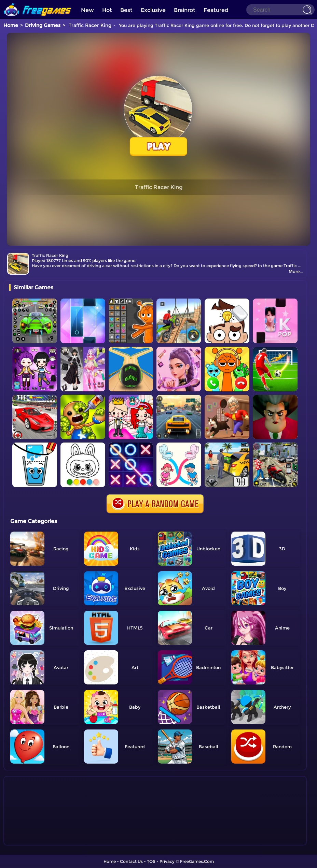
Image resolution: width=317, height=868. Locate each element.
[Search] (280, 10)
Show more (32, 840)
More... (296, 271)
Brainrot (185, 10)
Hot (107, 10)
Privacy (167, 861)
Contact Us (131, 861)
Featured (216, 10)
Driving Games (43, 25)
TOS (151, 861)
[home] (38, 3)
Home (11, 25)
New (87, 10)
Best (126, 10)
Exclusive (153, 10)
